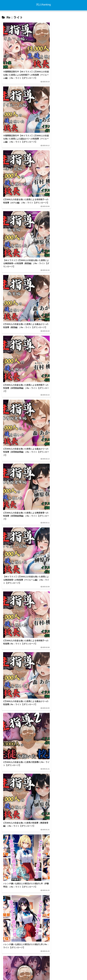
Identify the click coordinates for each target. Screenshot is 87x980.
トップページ (43, 973)
